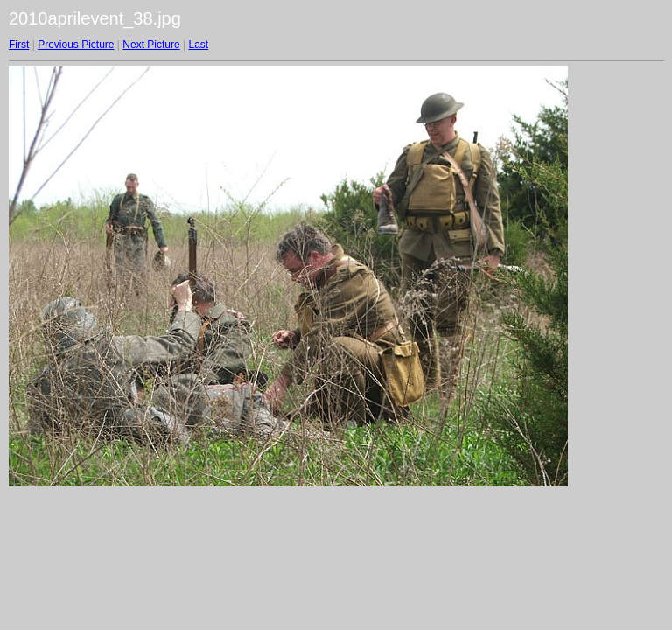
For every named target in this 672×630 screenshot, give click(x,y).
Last (198, 45)
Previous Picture (76, 45)
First (19, 45)
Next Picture (151, 45)
